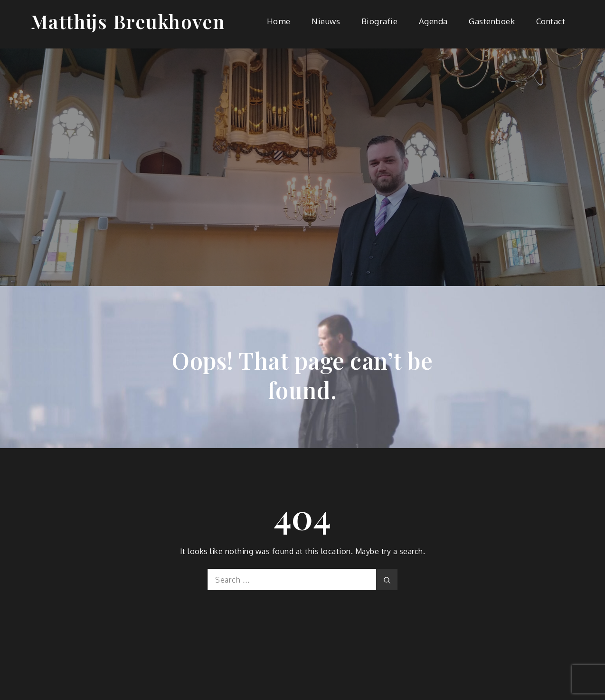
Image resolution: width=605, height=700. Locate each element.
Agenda (433, 21)
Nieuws (326, 21)
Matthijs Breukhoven (128, 21)
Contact (551, 21)
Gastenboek (492, 21)
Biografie (380, 21)
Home (279, 21)
